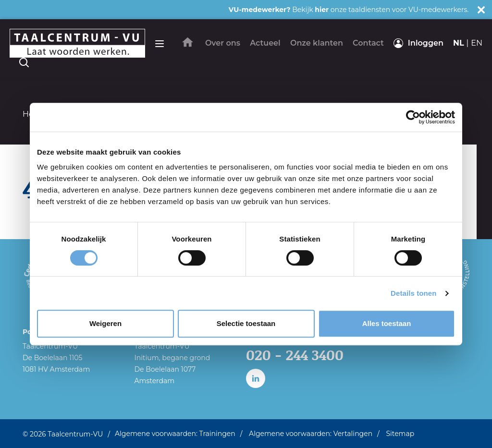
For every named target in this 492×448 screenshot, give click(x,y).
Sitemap (400, 434)
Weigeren (105, 323)
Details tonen (413, 293)
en (477, 43)
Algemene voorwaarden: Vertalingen (311, 434)
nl (459, 43)
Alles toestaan (387, 323)
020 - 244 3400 (295, 355)
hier (322, 10)
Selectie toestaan (246, 323)
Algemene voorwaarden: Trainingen (175, 434)
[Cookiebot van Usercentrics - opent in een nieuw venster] (413, 117)
